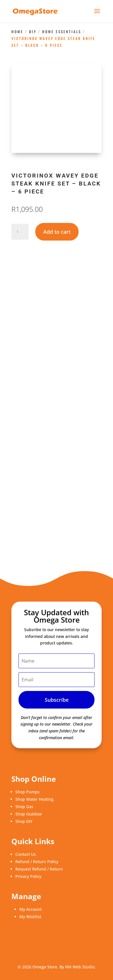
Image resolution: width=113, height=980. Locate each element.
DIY (33, 32)
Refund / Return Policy (37, 862)
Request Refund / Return (39, 869)
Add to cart (57, 232)
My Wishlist (30, 917)
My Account (30, 909)
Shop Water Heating (34, 799)
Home (17, 32)
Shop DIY (24, 821)
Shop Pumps (27, 792)
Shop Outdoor (29, 814)
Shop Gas (24, 807)
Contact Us (26, 854)
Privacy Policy (28, 876)
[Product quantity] (20, 232)
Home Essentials (62, 32)
